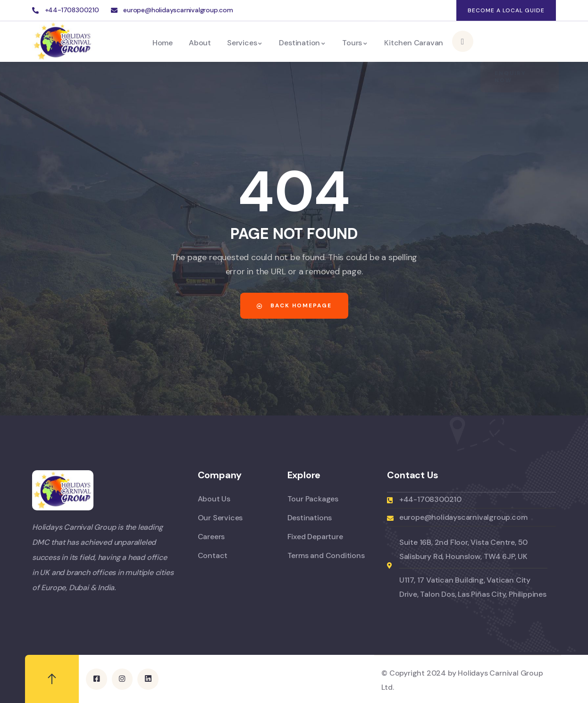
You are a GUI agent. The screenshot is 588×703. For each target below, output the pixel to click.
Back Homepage (294, 305)
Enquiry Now (510, 41)
